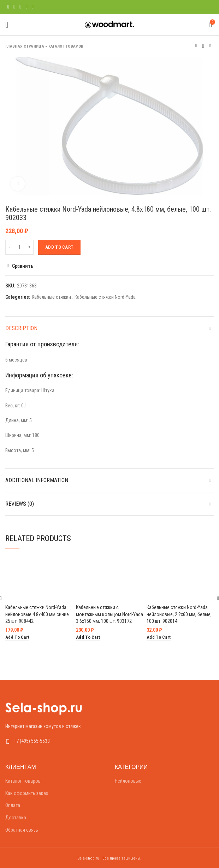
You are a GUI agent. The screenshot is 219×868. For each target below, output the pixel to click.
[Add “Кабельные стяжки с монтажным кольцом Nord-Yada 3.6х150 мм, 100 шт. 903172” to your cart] (88, 638)
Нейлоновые (128, 781)
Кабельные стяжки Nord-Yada (105, 297)
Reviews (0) (20, 504)
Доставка (16, 818)
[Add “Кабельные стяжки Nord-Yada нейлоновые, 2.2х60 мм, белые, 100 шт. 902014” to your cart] (159, 638)
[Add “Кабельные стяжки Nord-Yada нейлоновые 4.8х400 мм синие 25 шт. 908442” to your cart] (17, 638)
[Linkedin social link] (26, 7)
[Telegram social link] (33, 7)
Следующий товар (210, 46)
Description (21, 328)
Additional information (37, 480)
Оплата (13, 805)
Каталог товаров (66, 46)
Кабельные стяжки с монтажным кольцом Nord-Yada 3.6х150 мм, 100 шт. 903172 (109, 614)
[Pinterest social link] (20, 7)
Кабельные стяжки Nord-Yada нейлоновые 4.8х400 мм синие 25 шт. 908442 (37, 614)
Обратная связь (22, 830)
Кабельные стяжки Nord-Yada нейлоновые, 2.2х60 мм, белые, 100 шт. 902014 (179, 614)
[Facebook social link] (8, 7)
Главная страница (25, 46)
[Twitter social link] (14, 7)
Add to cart (59, 247)
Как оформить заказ (27, 793)
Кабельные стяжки (51, 297)
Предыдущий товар (196, 46)
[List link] (55, 741)
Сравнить (23, 266)
